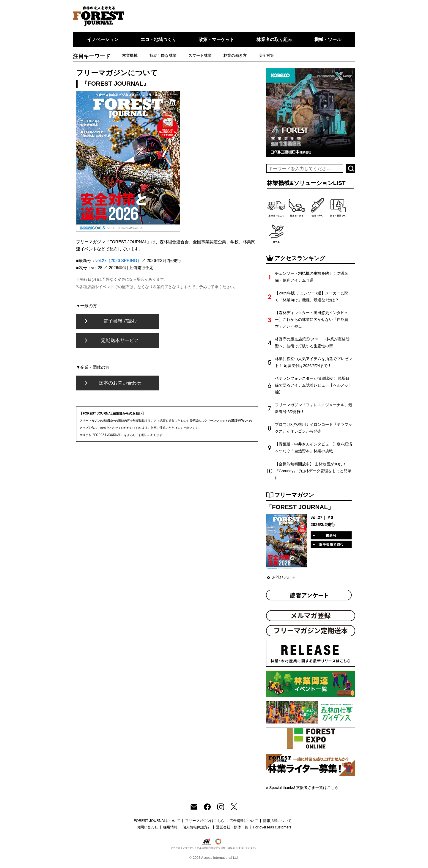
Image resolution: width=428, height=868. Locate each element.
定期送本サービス (120, 340)
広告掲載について (244, 821)
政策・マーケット (216, 39)
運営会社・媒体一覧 (232, 827)
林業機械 (130, 55)
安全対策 (266, 55)
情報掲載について (277, 821)
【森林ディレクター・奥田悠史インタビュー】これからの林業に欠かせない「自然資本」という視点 (312, 320)
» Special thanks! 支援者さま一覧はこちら (302, 788)
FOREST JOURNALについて (157, 821)
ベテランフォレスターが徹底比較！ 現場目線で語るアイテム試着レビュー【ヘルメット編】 (314, 385)
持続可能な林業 (163, 55)
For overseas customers (272, 827)
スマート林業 (200, 55)
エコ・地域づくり (158, 39)
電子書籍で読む (120, 321)
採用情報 (170, 827)
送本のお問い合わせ (120, 383)
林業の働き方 (235, 55)
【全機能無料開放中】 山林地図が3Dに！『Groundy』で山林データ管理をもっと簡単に (313, 471)
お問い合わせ (147, 827)
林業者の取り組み (274, 39)
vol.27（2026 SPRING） (118, 260)
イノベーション (103, 39)
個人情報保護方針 (197, 827)
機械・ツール (328, 39)
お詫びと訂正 (284, 577)
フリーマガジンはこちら (205, 821)
